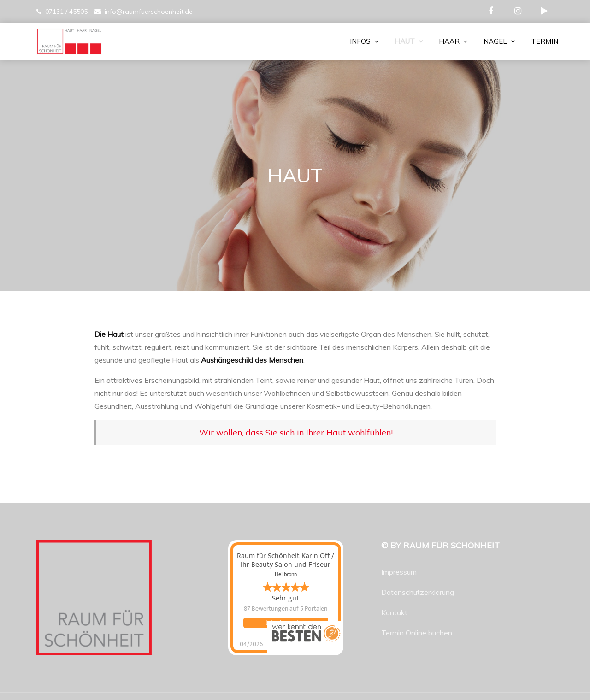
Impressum (399, 572)
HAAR (449, 41)
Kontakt (394, 612)
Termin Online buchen (417, 633)
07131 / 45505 (66, 12)
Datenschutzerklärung (418, 592)
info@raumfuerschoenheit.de (149, 12)
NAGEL (495, 41)
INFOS (360, 41)
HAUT (405, 41)
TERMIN (545, 41)
